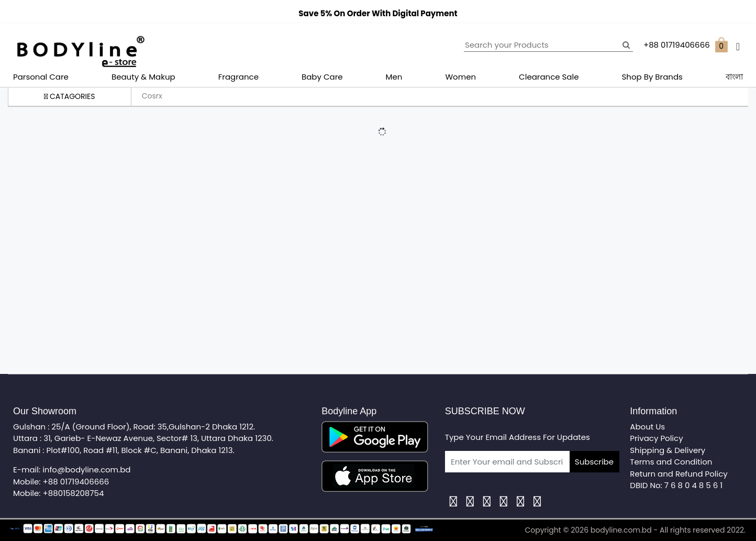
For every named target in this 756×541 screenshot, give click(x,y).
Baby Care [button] (322, 77)
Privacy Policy (656, 438)
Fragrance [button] (238, 77)
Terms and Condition (671, 462)
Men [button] (394, 77)
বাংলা (734, 77)
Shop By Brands (652, 77)
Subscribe (594, 462)
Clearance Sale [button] (549, 77)
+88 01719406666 (76, 482)
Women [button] (460, 77)
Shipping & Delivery (668, 450)
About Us (647, 427)
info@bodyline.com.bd (86, 470)
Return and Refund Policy (679, 474)
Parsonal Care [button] (41, 77)
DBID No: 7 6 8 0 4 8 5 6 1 (676, 485)
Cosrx (152, 96)
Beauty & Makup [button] (143, 77)
